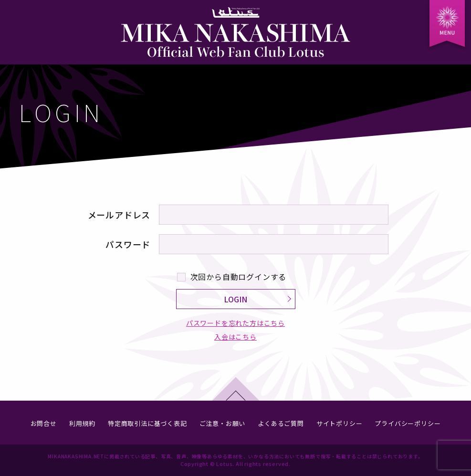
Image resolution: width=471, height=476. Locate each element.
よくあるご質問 (281, 423)
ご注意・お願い (223, 423)
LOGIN (235, 299)
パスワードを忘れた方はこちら (235, 323)
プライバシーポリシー (408, 423)
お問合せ (44, 423)
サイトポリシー (340, 423)
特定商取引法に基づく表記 (147, 423)
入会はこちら (235, 337)
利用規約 (82, 423)
